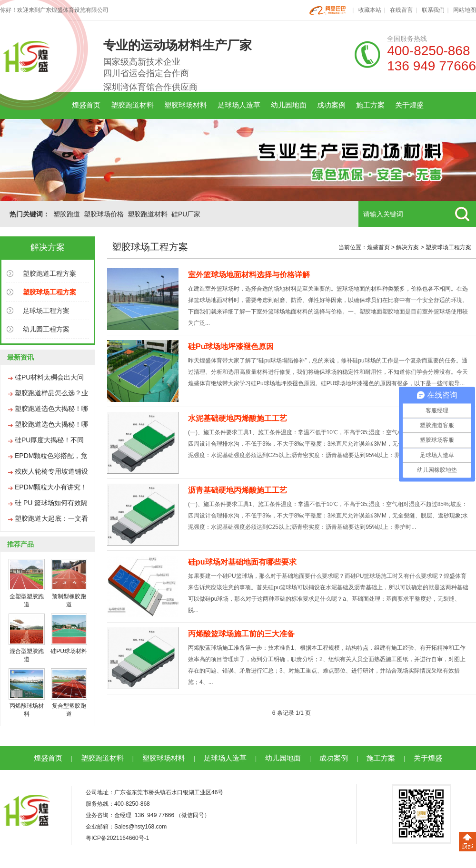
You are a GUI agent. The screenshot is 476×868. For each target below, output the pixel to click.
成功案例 (331, 105)
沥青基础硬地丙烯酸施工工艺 (238, 490)
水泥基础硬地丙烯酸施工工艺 (238, 418)
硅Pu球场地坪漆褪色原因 (231, 346)
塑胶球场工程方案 (448, 247)
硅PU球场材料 (69, 651)
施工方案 (370, 105)
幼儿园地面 (289, 105)
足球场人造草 (239, 105)
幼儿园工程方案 (46, 329)
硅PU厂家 (186, 214)
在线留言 (401, 10)
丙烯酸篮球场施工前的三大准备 (241, 634)
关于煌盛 (409, 105)
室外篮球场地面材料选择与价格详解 (249, 275)
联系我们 (433, 10)
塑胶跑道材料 (132, 105)
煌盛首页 (86, 105)
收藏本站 (370, 10)
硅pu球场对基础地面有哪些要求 (242, 562)
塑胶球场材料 (186, 105)
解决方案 (407, 247)
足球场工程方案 (46, 311)
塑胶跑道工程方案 (50, 273)
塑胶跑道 (67, 214)
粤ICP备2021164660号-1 (117, 838)
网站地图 (465, 10)
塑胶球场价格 (104, 214)
